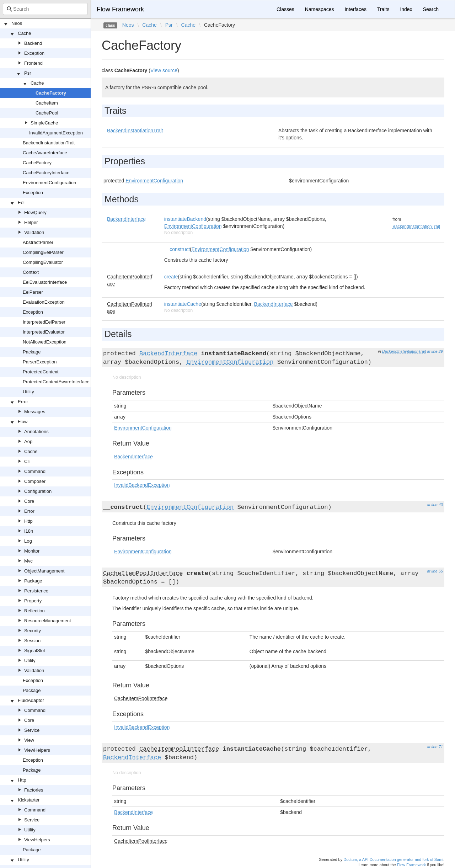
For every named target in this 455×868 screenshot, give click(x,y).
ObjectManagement (44, 571)
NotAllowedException (45, 342)
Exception (34, 53)
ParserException (40, 362)
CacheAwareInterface (45, 153)
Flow (23, 422)
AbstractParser (38, 242)
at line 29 (435, 351)
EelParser (33, 292)
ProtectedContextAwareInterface (56, 382)
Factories (34, 790)
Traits (383, 9)
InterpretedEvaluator (44, 332)
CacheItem (47, 103)
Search (431, 9)
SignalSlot (35, 651)
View (29, 740)
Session (32, 641)
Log (28, 541)
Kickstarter (29, 800)
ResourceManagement (48, 621)
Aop (28, 441)
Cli (27, 461)
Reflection (34, 611)
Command (35, 471)
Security (33, 631)
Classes (285, 9)
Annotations (36, 432)
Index (406, 9)
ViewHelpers (37, 750)
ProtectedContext (41, 372)
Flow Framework (120, 9)
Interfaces (355, 9)
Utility (28, 392)
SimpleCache (44, 123)
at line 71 (435, 747)
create (171, 277)
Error (23, 402)
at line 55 (435, 571)
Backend (33, 43)
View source (164, 70)
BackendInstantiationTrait (49, 143)
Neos (17, 23)
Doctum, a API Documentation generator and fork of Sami (393, 859)
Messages (35, 412)
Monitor (32, 551)
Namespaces (320, 9)
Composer (35, 481)
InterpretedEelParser (44, 322)
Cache (25, 33)
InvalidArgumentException (56, 133)
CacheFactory (51, 93)
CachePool (47, 113)
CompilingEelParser (43, 252)
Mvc (28, 561)
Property (33, 601)
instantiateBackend (185, 219)
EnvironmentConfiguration (49, 183)
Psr (28, 73)
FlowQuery (35, 212)
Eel (21, 203)
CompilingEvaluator (43, 262)
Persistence (36, 591)
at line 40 (435, 505)
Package (32, 352)
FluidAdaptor (31, 700)
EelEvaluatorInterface (45, 282)
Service (32, 730)
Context (31, 272)
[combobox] (45, 9)
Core (29, 501)
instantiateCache (183, 304)
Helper (31, 222)
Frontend (33, 63)
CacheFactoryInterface (46, 173)
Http (28, 521)
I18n (29, 531)
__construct (177, 249)
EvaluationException (44, 302)
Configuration (38, 491)
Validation (34, 232)
